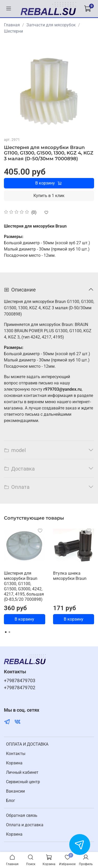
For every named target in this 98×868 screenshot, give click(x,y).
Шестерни (13, 31)
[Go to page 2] (9, 632)
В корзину (24, 619)
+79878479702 (20, 688)
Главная (12, 25)
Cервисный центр (23, 782)
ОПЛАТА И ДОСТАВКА (27, 744)
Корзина (14, 763)
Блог (11, 801)
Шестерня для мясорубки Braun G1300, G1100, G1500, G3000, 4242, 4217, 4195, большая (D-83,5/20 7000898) (24, 586)
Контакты (16, 754)
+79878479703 (20, 681)
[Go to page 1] (6, 632)
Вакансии (15, 791)
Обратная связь (22, 815)
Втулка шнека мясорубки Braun (70, 576)
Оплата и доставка (25, 825)
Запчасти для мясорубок (51, 25)
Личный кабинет (22, 772)
